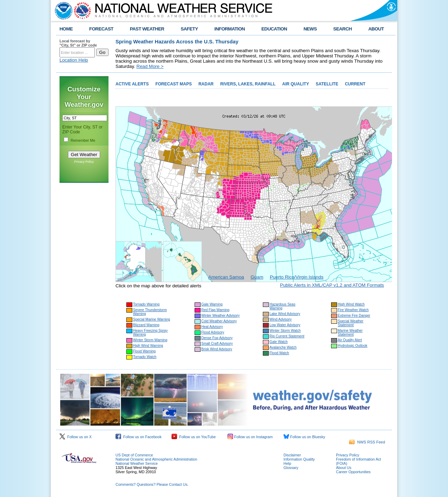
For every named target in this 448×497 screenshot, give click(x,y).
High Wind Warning (148, 346)
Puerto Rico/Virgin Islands (297, 277)
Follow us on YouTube (194, 437)
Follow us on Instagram (250, 437)
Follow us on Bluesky (304, 437)
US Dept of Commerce (134, 455)
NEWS (310, 29)
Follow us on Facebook (139, 437)
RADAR (206, 84)
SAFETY (189, 29)
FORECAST (101, 29)
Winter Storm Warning (150, 340)
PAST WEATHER (147, 29)
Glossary (291, 468)
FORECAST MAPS (174, 84)
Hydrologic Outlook (352, 346)
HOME (66, 29)
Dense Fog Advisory (217, 338)
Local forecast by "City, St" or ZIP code (78, 43)
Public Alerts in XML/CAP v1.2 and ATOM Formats (332, 285)
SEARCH (342, 29)
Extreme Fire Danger (354, 316)
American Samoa (226, 277)
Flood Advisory (213, 332)
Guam (257, 277)
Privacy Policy (84, 162)
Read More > (150, 66)
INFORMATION (230, 29)
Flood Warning (144, 351)
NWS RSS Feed (367, 442)
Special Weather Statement (351, 323)
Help (287, 463)
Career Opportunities (353, 472)
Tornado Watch (145, 357)
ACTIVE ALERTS (132, 84)
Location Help (74, 60)
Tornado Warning (146, 304)
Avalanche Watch (283, 347)
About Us (344, 468)
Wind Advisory (281, 319)
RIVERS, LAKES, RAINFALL (248, 84)
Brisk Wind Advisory (217, 349)
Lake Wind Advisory (285, 314)
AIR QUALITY (296, 84)
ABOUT (376, 29)
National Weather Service (137, 463)
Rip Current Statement (287, 336)
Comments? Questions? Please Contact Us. (152, 484)
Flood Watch (279, 353)
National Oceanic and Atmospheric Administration (156, 459)
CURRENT (355, 84)
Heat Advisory (212, 327)
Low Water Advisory (285, 325)
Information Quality (299, 459)
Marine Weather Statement (350, 332)
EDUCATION (274, 29)
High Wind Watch (351, 304)
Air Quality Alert (350, 340)
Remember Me (83, 140)
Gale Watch (279, 342)
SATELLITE (327, 84)
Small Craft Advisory (217, 344)
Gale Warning (212, 304)
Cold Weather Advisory (219, 321)
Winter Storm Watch (285, 331)
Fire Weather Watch (353, 310)
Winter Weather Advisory (220, 316)
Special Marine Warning (152, 319)
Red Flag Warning (215, 310)
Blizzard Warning (146, 325)
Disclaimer (292, 455)
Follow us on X (76, 437)
